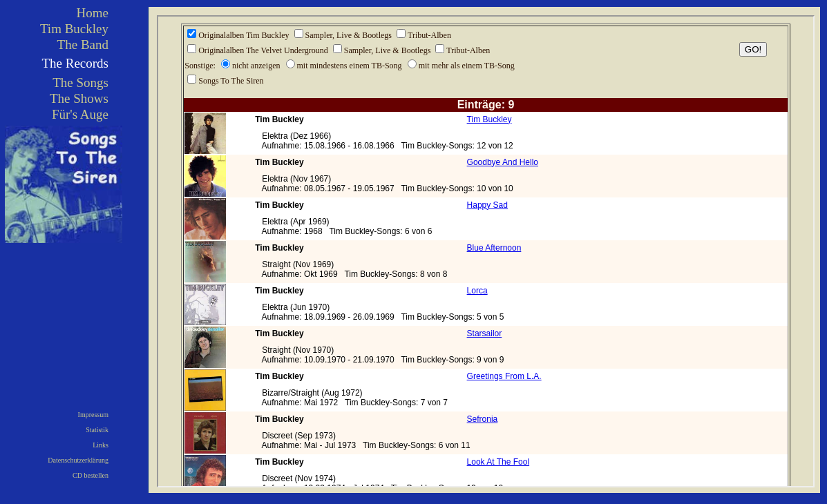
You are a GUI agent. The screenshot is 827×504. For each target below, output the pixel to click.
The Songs (80, 83)
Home (93, 13)
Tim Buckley (74, 29)
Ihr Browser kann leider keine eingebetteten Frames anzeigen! (486, 251)
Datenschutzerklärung (78, 460)
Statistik (97, 430)
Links (101, 445)
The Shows (79, 98)
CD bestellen (91, 475)
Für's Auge (80, 114)
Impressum (93, 415)
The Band (83, 45)
